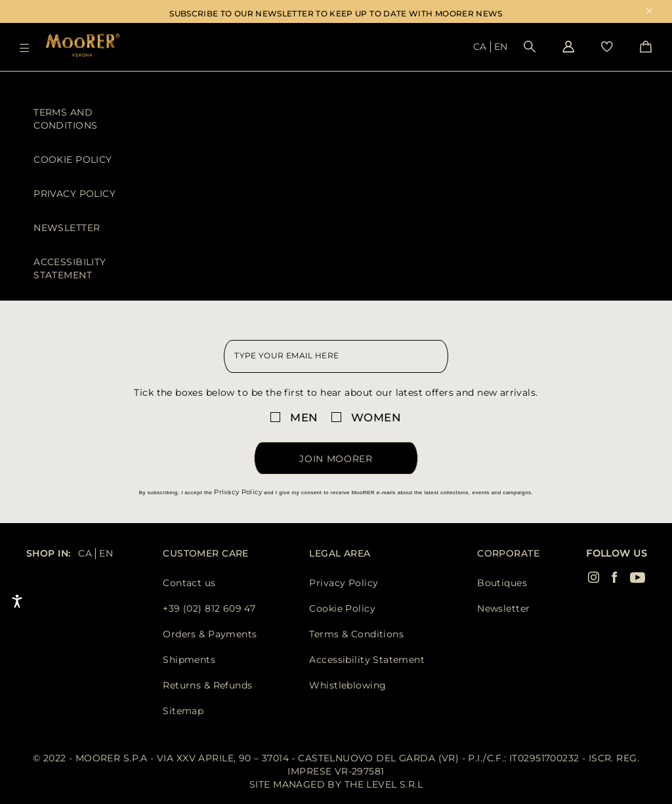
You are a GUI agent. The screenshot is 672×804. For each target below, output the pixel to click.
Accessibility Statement (70, 268)
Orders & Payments (210, 634)
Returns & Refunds (207, 685)
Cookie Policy (73, 159)
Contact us (189, 583)
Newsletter (67, 228)
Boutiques (502, 583)
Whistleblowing (347, 685)
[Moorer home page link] (83, 46)
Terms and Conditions (65, 119)
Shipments (189, 660)
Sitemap (183, 711)
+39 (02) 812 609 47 (209, 608)
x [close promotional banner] (649, 12)
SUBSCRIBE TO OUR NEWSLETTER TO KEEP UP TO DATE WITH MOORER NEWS (336, 13)
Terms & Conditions (356, 634)
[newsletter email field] (336, 356)
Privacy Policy (74, 194)
